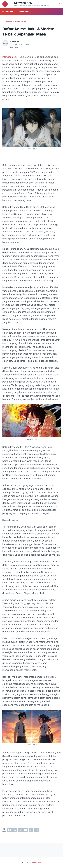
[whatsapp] (20, 830)
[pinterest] (31, 830)
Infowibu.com (23, 3)
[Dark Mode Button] (59, 4)
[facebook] (9, 830)
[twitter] (15, 830)
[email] (36, 830)
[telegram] (26, 830)
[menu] (5, 4)
